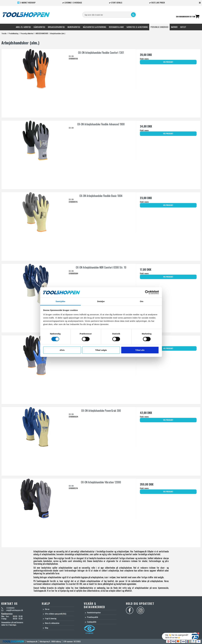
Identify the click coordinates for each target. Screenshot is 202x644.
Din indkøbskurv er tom (188, 17)
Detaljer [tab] (101, 301)
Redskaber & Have (116, 27)
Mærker (174, 27)
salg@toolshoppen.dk (15, 610)
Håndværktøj (39, 27)
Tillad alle (140, 350)
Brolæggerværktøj (56, 27)
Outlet (183, 27)
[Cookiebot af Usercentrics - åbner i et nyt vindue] (147, 292)
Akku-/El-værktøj (23, 27)
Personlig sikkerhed (159, 27)
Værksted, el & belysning (137, 27)
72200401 (10, 608)
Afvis (62, 350)
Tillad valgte (101, 350)
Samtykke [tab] (60, 301)
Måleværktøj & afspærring (95, 27)
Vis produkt (168, 62)
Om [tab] (142, 301)
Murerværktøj (74, 27)
